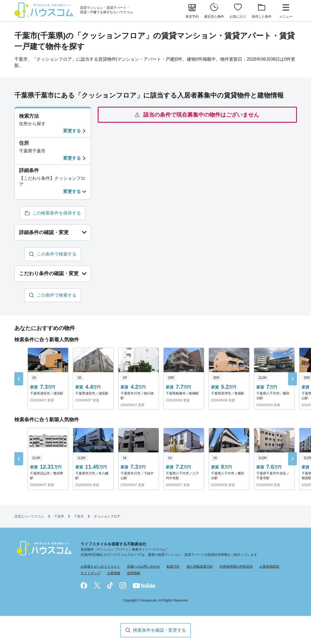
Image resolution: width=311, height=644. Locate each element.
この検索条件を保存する (57, 213)
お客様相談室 (269, 567)
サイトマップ (91, 573)
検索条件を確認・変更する (160, 630)
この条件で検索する (57, 254)
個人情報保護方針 (200, 567)
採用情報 (134, 573)
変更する (72, 131)
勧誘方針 (173, 567)
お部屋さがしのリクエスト (100, 567)
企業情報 (114, 573)
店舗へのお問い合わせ (143, 567)
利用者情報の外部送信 (236, 567)
